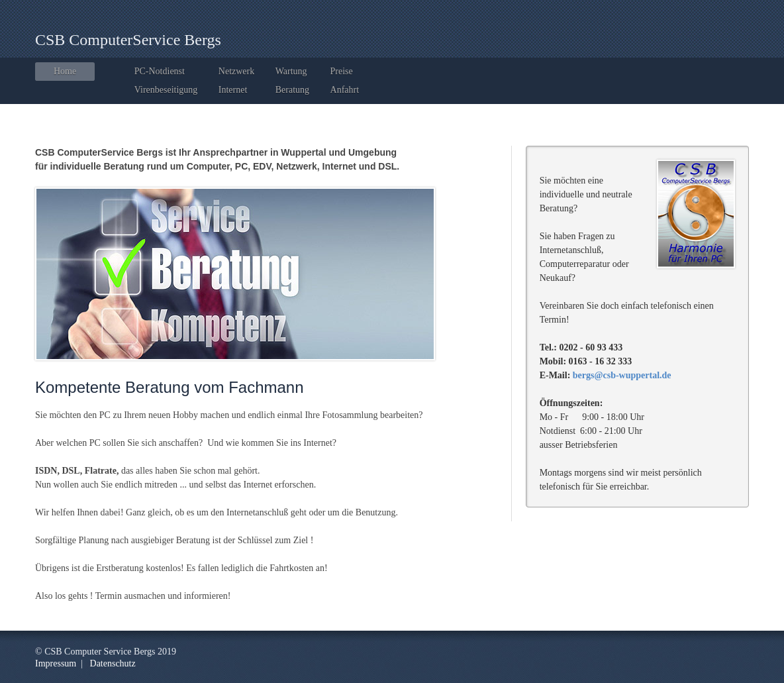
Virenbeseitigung (166, 90)
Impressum (56, 663)
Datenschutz (113, 663)
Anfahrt (345, 90)
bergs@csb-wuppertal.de (622, 375)
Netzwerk (236, 71)
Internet (233, 90)
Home (65, 71)
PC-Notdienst (160, 71)
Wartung (291, 71)
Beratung (292, 90)
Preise (342, 71)
